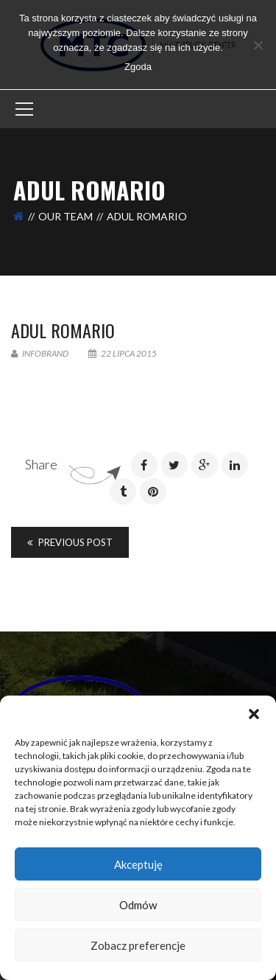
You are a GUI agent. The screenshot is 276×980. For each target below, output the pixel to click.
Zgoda (138, 67)
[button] (254, 714)
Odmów (138, 905)
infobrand (40, 353)
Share (41, 464)
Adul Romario (63, 330)
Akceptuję (138, 864)
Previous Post (70, 542)
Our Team (66, 216)
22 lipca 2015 (123, 353)
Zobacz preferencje (138, 945)
